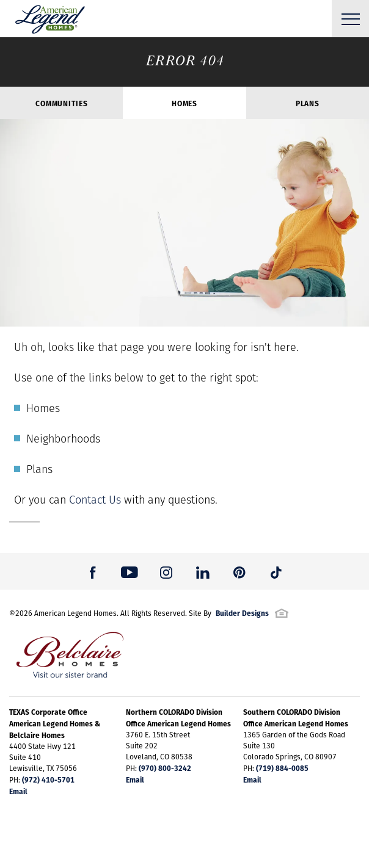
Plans (308, 103)
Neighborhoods (63, 439)
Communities (61, 103)
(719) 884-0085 (282, 768)
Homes (184, 103)
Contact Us (95, 500)
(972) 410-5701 (48, 779)
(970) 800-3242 (165, 768)
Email (18, 791)
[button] (93, 571)
